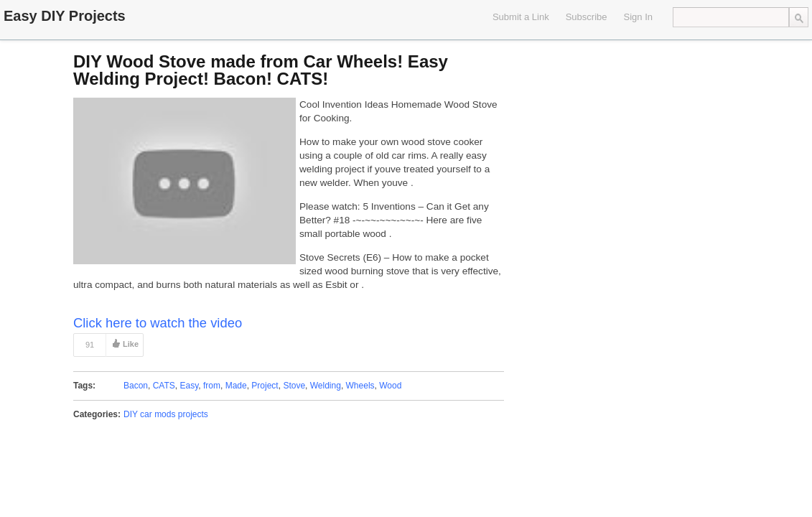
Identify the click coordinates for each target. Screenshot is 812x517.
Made (236, 386)
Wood (390, 386)
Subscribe (587, 17)
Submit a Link (521, 17)
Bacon (136, 386)
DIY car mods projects (166, 414)
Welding (326, 386)
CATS (164, 386)
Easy (190, 386)
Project (265, 386)
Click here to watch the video (158, 323)
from (212, 386)
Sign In (638, 17)
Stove (294, 386)
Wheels (360, 386)
